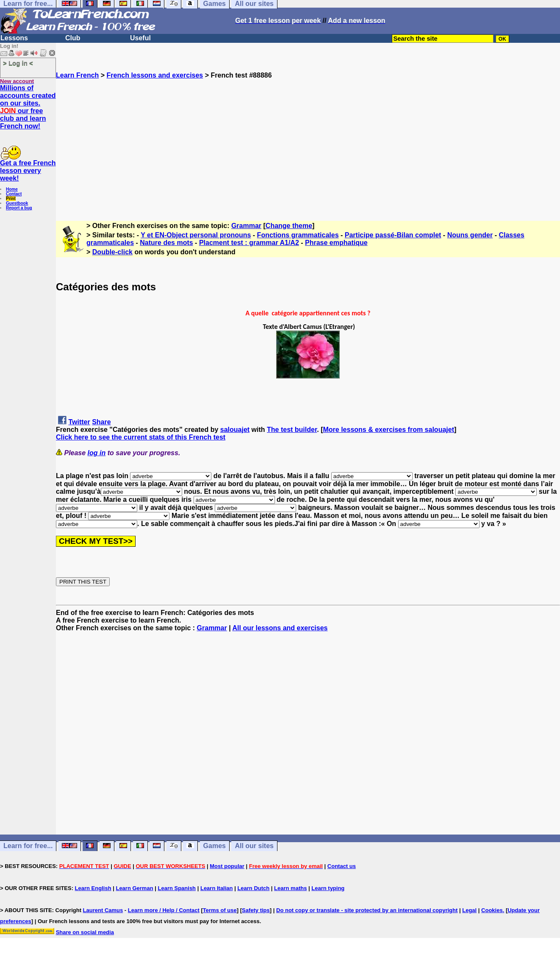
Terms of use (220, 910)
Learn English (93, 888)
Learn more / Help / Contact (164, 910)
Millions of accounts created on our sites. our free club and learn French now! (28, 107)
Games (215, 846)
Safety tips (256, 910)
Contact (14, 194)
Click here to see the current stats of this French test (141, 437)
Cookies (492, 910)
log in (97, 453)
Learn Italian (217, 888)
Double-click (112, 252)
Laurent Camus (103, 910)
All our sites (254, 846)
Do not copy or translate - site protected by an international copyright (367, 910)
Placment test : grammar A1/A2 (249, 243)
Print (11, 199)
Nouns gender (470, 235)
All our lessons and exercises (280, 628)
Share (101, 422)
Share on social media (85, 932)
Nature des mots (166, 243)
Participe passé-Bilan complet (393, 235)
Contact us (342, 866)
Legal (469, 910)
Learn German (134, 888)
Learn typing (328, 888)
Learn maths (290, 888)
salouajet (235, 430)
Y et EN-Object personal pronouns (196, 235)
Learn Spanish (177, 888)
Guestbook (17, 203)
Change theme (289, 226)
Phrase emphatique (336, 243)
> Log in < (18, 63)
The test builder (292, 430)
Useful (140, 38)
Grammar (246, 226)
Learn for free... (28, 846)
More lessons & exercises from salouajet (389, 430)
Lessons (14, 38)
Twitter (79, 422)
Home (12, 189)
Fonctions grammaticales (298, 235)
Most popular (227, 866)
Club (73, 38)
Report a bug (19, 208)
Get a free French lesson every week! (28, 171)
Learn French (77, 75)
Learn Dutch (253, 888)
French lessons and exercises (155, 75)
